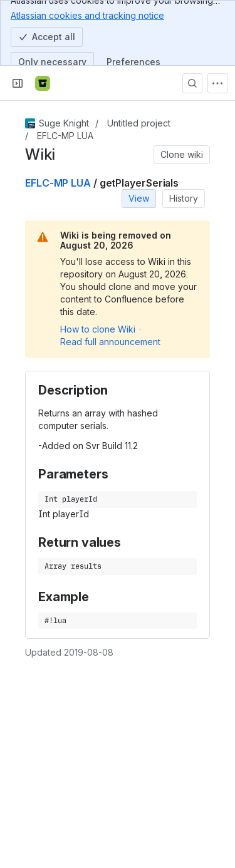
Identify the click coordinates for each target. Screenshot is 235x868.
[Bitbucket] (43, 83)
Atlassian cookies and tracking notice (87, 15)
